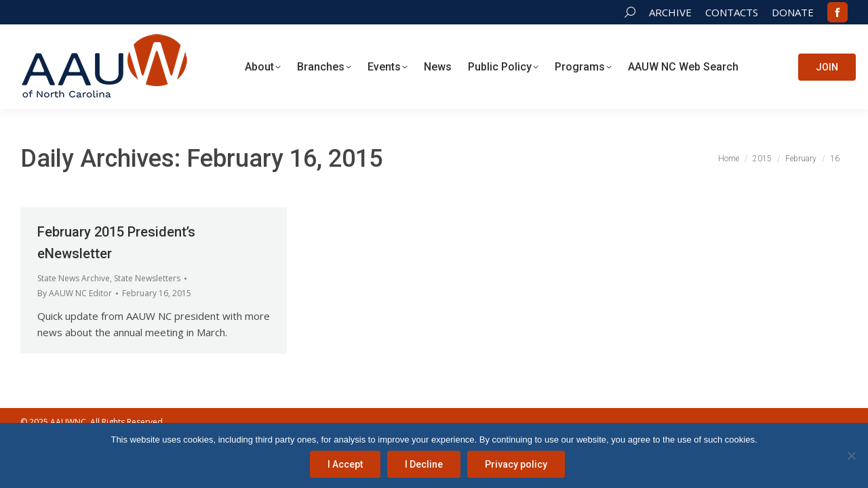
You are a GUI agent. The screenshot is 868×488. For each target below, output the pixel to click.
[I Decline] (851, 455)
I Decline (424, 464)
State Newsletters (147, 278)
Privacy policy (516, 464)
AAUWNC (68, 422)
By (75, 293)
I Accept (345, 464)
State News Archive (74, 278)
